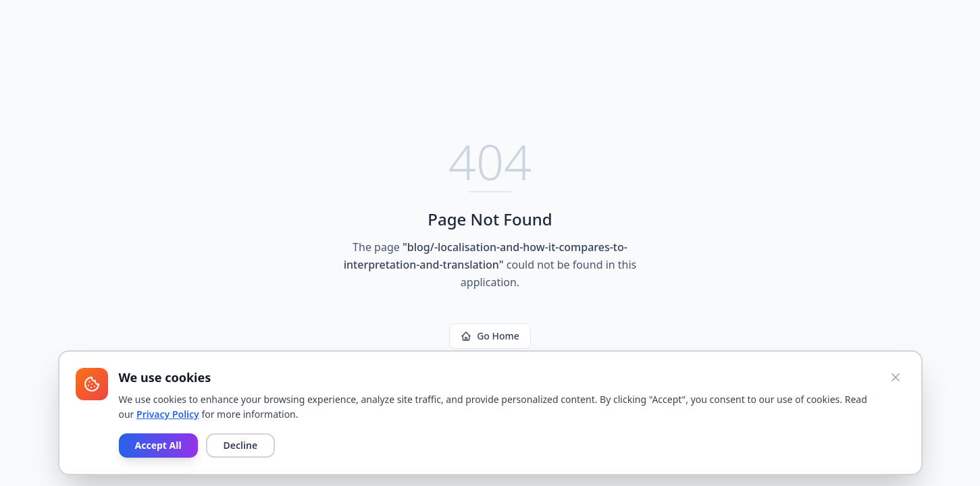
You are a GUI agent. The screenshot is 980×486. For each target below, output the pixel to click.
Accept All (158, 445)
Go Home (490, 336)
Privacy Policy (168, 414)
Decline (241, 445)
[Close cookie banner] (896, 377)
